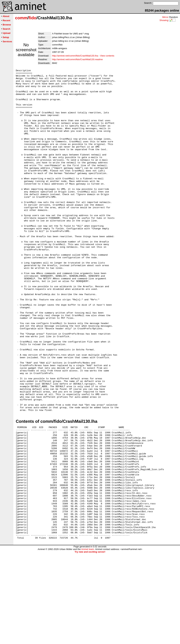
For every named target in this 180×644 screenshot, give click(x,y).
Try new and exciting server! (90, 643)
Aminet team (88, 640)
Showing (164, 20)
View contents (107, 56)
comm (21, 18)
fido (33, 18)
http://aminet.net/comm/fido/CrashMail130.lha (75, 56)
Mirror (165, 17)
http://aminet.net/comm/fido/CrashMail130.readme (77, 59)
